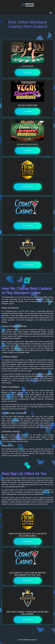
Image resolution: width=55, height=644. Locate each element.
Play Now (28, 72)
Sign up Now (28, 187)
